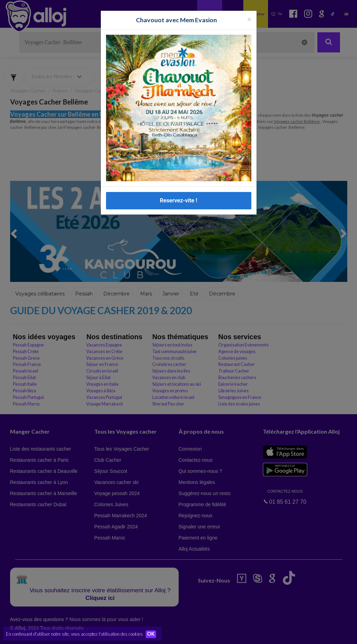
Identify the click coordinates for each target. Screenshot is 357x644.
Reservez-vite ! (179, 200)
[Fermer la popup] (249, 19)
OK (153, 634)
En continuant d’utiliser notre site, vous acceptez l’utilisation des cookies (74, 634)
